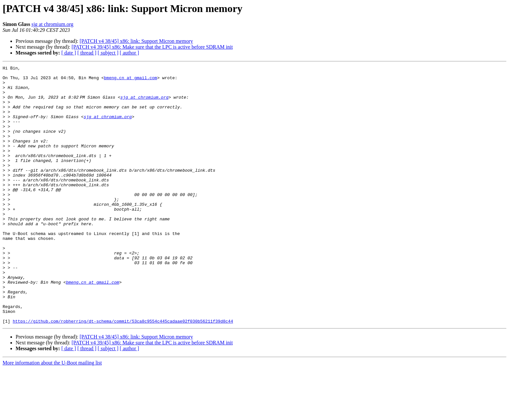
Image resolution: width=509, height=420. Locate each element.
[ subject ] (108, 53)
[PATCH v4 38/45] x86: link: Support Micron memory (136, 41)
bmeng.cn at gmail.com (130, 80)
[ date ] (69, 53)
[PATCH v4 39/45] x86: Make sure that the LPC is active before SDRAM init (152, 47)
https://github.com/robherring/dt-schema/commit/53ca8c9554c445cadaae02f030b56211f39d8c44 (123, 373)
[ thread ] (87, 53)
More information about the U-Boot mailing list (52, 414)
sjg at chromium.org (52, 24)
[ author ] (130, 53)
